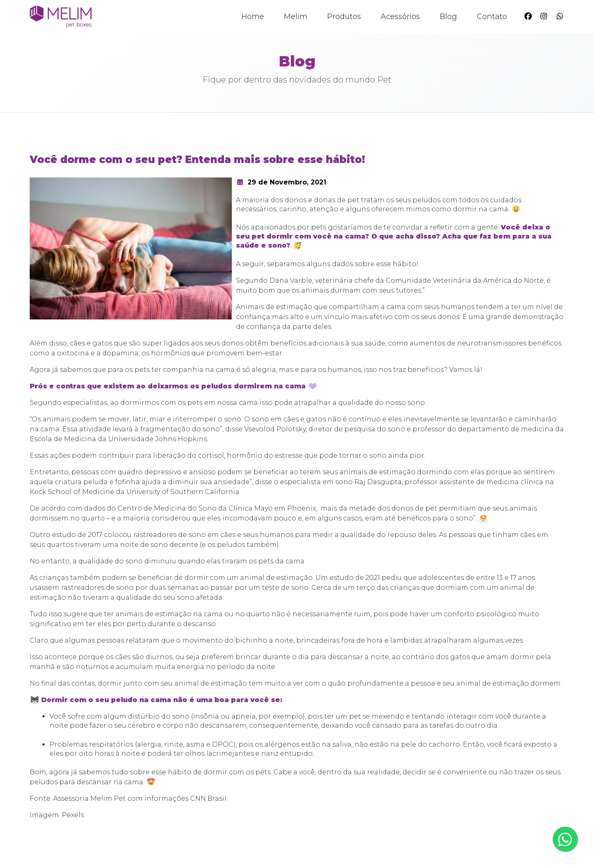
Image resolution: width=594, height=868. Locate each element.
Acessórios (400, 17)
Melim (296, 17)
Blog (448, 17)
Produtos (344, 17)
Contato (492, 17)
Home (253, 17)
